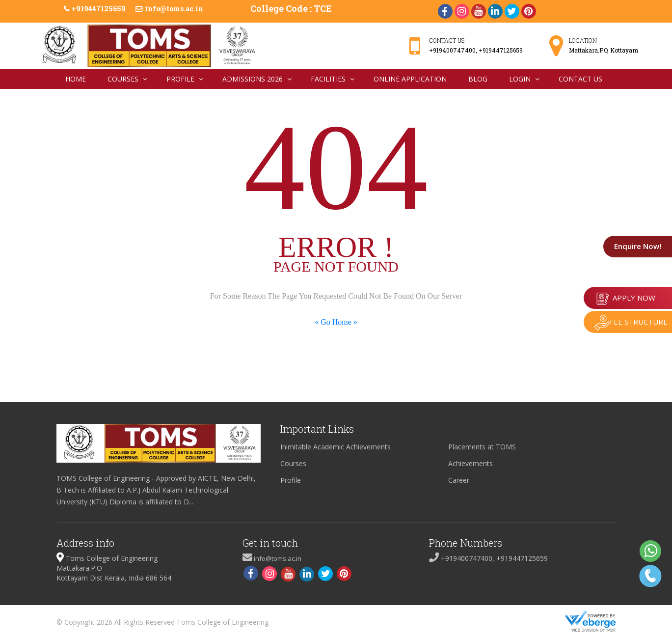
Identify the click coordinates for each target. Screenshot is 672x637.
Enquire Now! (628, 246)
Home (76, 79)
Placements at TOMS (482, 447)
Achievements (470, 463)
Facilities (328, 79)
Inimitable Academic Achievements (336, 447)
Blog (478, 79)
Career (459, 480)
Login (520, 79)
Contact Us (580, 79)
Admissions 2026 (253, 79)
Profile (180, 79)
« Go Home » (336, 322)
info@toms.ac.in (174, 9)
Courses (123, 79)
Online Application (410, 79)
